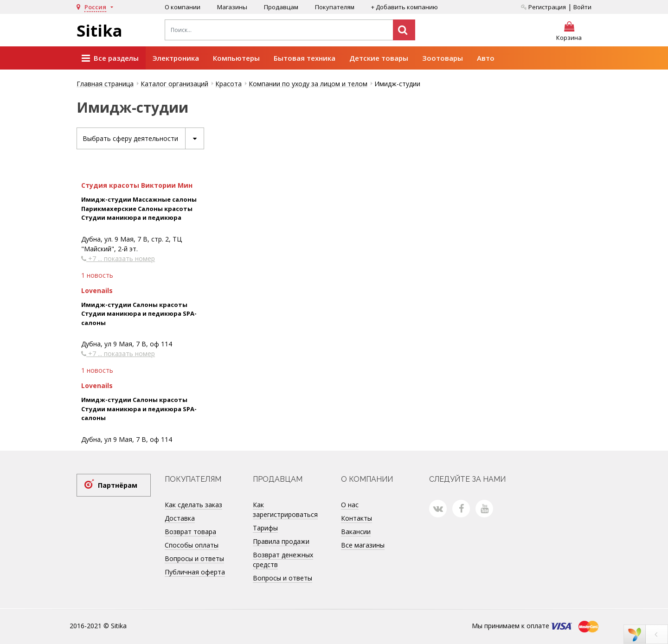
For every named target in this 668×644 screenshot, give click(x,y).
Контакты (356, 518)
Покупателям (335, 7)
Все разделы (110, 58)
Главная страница (105, 84)
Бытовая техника (305, 58)
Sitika (100, 31)
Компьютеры (236, 58)
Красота (228, 84)
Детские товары (379, 58)
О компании (183, 7)
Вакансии (356, 532)
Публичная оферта (195, 572)
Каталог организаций (174, 84)
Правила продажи (281, 541)
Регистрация (543, 7)
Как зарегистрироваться (285, 510)
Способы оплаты (192, 545)
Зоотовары (443, 58)
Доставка (180, 518)
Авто (486, 58)
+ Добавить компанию (405, 7)
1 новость (97, 275)
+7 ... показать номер (118, 258)
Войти (582, 7)
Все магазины (363, 545)
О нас (350, 505)
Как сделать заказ (193, 505)
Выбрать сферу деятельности (143, 138)
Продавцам (281, 7)
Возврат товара (190, 532)
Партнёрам (118, 485)
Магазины (232, 7)
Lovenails (97, 290)
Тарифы (265, 528)
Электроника (176, 58)
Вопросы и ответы (194, 558)
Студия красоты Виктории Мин (137, 185)
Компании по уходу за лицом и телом (308, 84)
